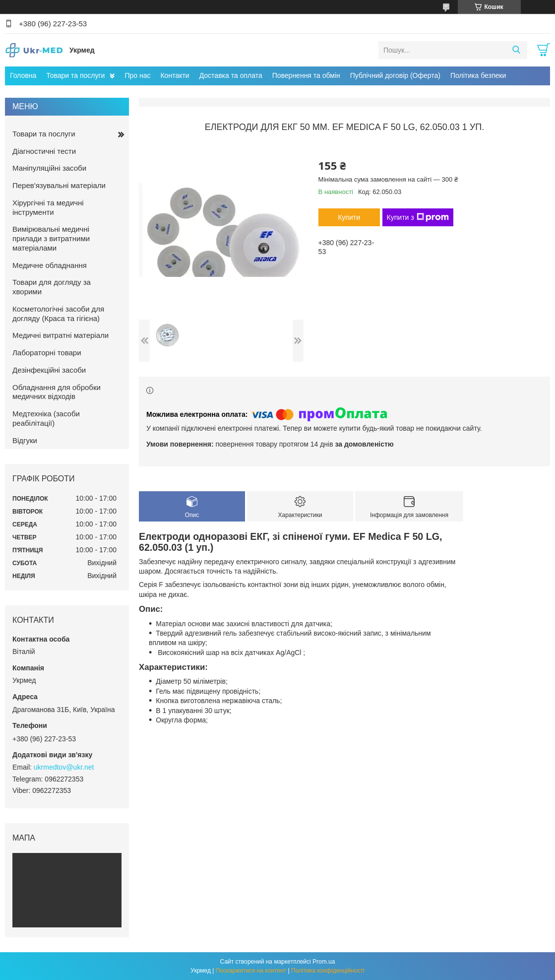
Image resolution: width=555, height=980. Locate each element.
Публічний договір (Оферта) (395, 75)
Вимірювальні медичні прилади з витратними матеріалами (51, 238)
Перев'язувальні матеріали (59, 185)
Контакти (175, 75)
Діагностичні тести (44, 151)
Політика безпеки (478, 75)
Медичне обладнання (50, 265)
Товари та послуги (75, 75)
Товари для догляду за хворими (52, 287)
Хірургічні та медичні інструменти (48, 207)
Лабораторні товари (47, 353)
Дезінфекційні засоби (49, 370)
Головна (23, 75)
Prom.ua (324, 962)
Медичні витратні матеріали (61, 335)
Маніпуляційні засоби (49, 168)
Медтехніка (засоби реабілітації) (46, 418)
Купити (349, 217)
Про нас (137, 75)
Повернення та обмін (306, 75)
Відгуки (25, 440)
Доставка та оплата (231, 75)
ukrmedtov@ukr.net (64, 767)
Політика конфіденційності (328, 971)
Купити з (418, 217)
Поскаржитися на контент (251, 971)
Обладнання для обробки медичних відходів (57, 392)
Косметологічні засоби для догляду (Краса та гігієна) (58, 314)
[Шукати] (516, 50)
